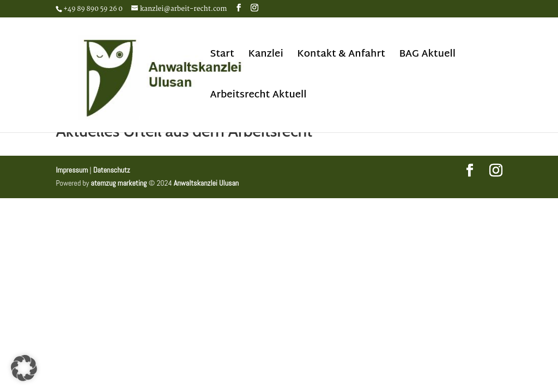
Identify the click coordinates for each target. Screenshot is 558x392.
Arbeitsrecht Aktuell (258, 98)
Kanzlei (265, 57)
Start (222, 57)
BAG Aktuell (427, 57)
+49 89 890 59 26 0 (93, 9)
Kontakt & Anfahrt (341, 57)
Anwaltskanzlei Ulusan (206, 183)
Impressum (72, 170)
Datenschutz (112, 170)
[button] (24, 368)
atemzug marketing (119, 183)
